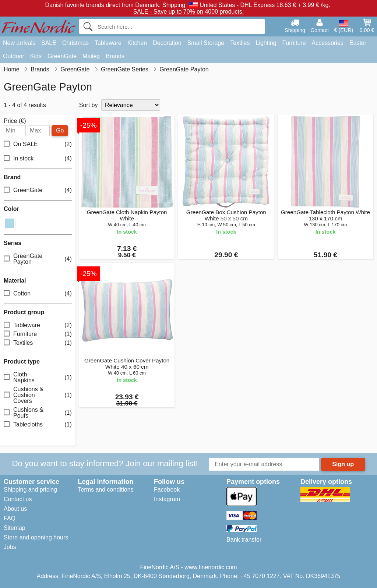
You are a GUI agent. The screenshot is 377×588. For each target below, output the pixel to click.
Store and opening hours (36, 537)
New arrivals (19, 43)
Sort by (89, 105)
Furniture (294, 43)
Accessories (328, 43)
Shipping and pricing (30, 490)
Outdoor (14, 56)
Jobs (10, 547)
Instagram (167, 499)
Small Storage (206, 43)
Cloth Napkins (38, 377)
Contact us (18, 499)
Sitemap (15, 528)
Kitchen (137, 43)
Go (60, 130)
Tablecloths (38, 424)
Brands (115, 56)
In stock (38, 158)
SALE (49, 43)
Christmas (75, 43)
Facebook (167, 490)
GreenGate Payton (38, 259)
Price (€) (15, 121)
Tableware (108, 43)
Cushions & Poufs (38, 413)
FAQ (10, 518)
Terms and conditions (105, 490)
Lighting (266, 43)
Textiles (240, 43)
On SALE (38, 144)
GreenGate (62, 56)
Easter (358, 43)
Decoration (167, 43)
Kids (36, 56)
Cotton (38, 293)
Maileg (91, 56)
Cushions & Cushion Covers (38, 395)
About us (15, 509)
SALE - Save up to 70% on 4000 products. (189, 12)
